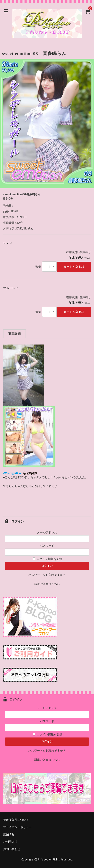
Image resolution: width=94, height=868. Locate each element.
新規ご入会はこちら (47, 584)
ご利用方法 (10, 842)
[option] (47, 123)
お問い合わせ (12, 849)
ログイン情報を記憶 (48, 559)
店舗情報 (9, 835)
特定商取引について (16, 820)
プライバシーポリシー (17, 827)
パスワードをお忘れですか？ (47, 575)
